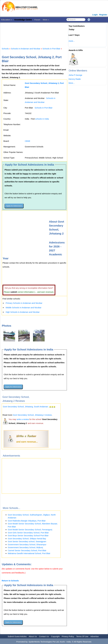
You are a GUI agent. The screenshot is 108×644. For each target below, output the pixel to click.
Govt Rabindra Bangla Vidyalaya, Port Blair (27, 521)
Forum (37, 20)
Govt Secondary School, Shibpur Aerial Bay (27, 539)
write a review (23, 419)
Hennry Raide (75, 79)
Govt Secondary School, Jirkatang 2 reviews (32, 415)
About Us (33, 636)
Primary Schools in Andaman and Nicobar (24, 303)
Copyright (55, 636)
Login (95, 15)
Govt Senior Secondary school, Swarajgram (27, 541)
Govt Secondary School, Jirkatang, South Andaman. (26, 407)
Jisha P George (75, 75)
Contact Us (44, 636)
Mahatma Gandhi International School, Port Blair (29, 553)
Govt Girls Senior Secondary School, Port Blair (28, 533)
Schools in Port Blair (51, 49)
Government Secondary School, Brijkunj (25, 547)
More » (46, 20)
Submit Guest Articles (17, 636)
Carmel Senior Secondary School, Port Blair (27, 550)
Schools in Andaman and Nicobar (26, 49)
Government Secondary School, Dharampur (27, 544)
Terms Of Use (82, 636)
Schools (5, 49)
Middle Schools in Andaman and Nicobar (24, 308)
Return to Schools (10, 581)
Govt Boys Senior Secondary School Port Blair (28, 535)
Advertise (95, 636)
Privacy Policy (68, 636)
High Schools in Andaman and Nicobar (23, 312)
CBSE (28, 141)
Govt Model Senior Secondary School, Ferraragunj (30, 530)
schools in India (42, 119)
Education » (7, 20)
